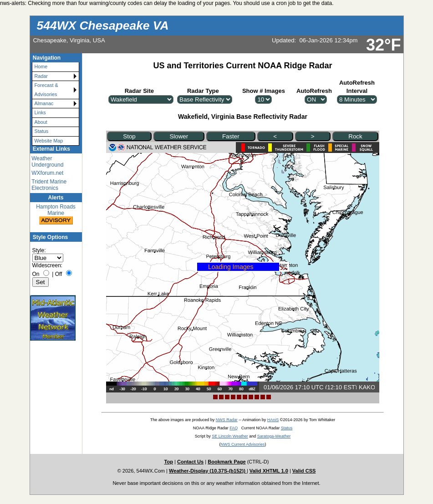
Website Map (49, 141)
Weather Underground (47, 162)
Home (41, 66)
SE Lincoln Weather (230, 436)
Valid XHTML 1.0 (269, 471)
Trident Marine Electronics (49, 185)
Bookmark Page (227, 462)
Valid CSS (304, 471)
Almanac (44, 103)
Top (169, 462)
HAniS (273, 420)
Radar (41, 76)
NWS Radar (227, 420)
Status (42, 131)
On (36, 274)
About (41, 122)
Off (59, 274)
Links (40, 112)
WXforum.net (47, 173)
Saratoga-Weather (274, 436)
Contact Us (190, 462)
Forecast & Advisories (46, 89)
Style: (39, 250)
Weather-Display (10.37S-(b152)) (208, 471)
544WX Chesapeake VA (103, 25)
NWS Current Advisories (242, 444)
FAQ (234, 428)
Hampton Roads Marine (56, 215)
